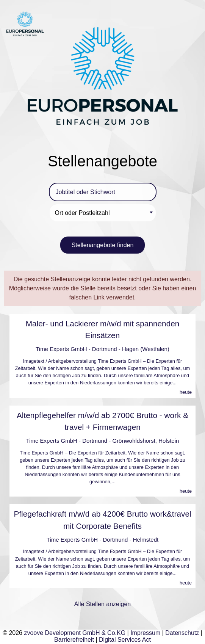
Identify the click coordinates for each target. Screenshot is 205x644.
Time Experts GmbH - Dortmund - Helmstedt (102, 540)
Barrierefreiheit (74, 640)
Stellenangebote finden (103, 245)
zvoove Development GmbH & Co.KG (75, 633)
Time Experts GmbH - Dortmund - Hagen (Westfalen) (102, 349)
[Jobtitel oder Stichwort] (103, 192)
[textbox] (104, 213)
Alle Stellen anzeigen (102, 604)
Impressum (145, 633)
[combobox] (103, 213)
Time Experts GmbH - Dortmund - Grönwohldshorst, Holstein (103, 441)
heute (186, 392)
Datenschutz (182, 633)
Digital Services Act (125, 640)
